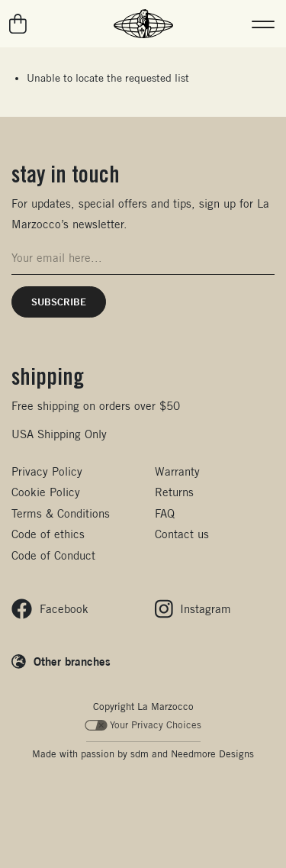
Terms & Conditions (61, 513)
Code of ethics (48, 534)
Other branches (72, 661)
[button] (263, 24)
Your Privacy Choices (143, 725)
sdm (140, 754)
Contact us (182, 534)
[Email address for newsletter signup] (143, 258)
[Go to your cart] (19, 24)
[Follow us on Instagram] (193, 609)
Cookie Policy (46, 492)
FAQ (165, 513)
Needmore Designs (212, 754)
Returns (174, 492)
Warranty (177, 471)
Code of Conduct (53, 555)
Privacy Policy (47, 471)
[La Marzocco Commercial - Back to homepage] (143, 24)
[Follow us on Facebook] (50, 609)
